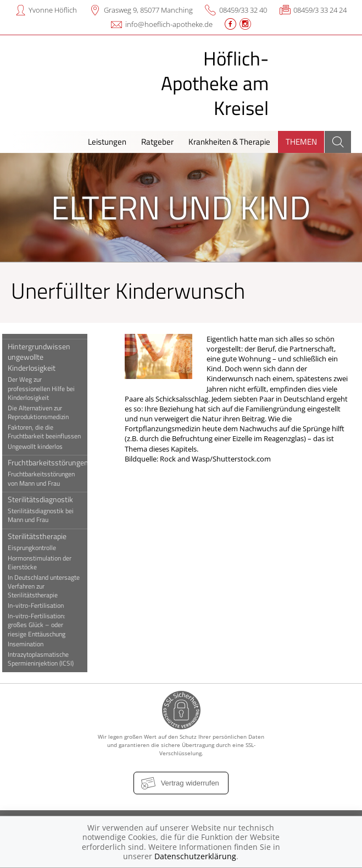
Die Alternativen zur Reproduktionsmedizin (43, 413)
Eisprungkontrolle (37, 548)
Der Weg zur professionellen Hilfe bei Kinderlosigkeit (46, 389)
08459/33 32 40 (243, 10)
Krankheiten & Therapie (229, 142)
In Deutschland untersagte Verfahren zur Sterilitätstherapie (49, 587)
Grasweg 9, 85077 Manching (148, 10)
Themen (301, 142)
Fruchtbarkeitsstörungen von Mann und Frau (46, 479)
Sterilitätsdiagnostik (45, 499)
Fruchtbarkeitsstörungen (52, 462)
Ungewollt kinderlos (40, 447)
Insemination (30, 644)
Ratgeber (157, 142)
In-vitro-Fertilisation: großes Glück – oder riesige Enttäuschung (41, 625)
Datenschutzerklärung (195, 856)
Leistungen (107, 142)
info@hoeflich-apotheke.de (169, 24)
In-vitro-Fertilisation (41, 606)
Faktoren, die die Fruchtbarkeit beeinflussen (49, 432)
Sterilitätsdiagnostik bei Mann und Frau (46, 515)
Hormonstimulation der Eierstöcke (44, 563)
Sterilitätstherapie (42, 536)
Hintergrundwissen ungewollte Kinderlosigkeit (44, 357)
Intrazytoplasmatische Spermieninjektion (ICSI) (46, 659)
